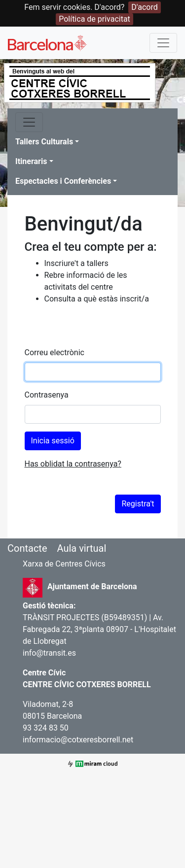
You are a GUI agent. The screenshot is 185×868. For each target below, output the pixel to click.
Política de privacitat (94, 19)
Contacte (27, 548)
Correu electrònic (55, 352)
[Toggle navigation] (163, 43)
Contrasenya (47, 395)
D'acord (144, 7)
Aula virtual (81, 548)
